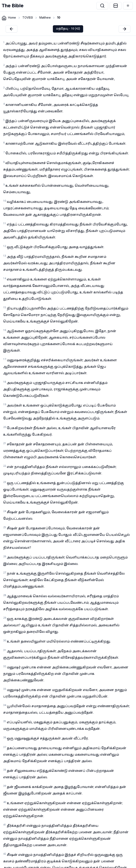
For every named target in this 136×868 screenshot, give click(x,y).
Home (12, 17)
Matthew (45, 17)
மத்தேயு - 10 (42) (68, 29)
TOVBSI (28, 17)
